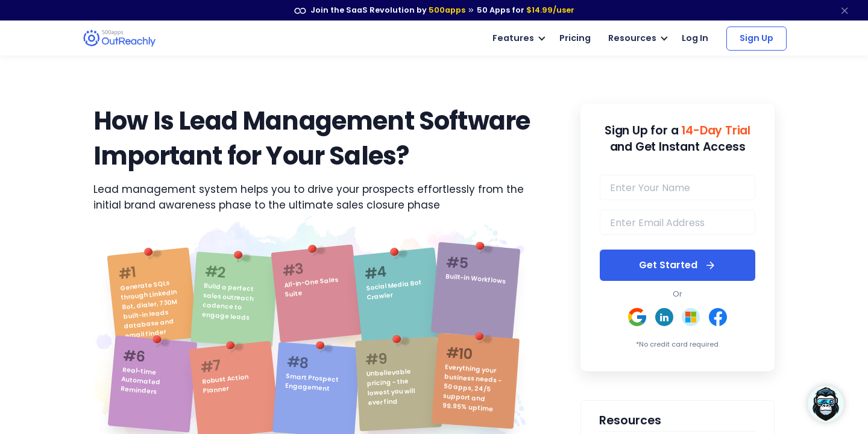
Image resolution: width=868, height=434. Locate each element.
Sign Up (756, 37)
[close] (844, 10)
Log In (696, 37)
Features (513, 37)
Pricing (575, 37)
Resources (632, 37)
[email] (678, 222)
